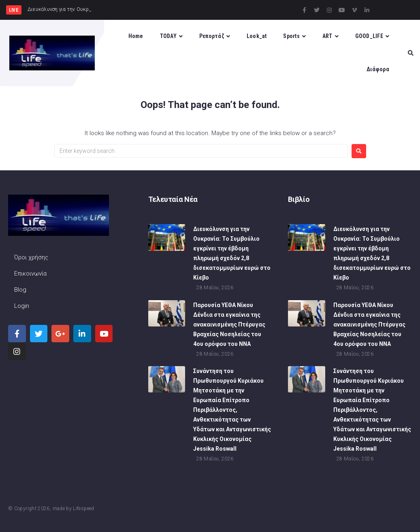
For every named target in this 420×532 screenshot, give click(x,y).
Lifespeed (83, 509)
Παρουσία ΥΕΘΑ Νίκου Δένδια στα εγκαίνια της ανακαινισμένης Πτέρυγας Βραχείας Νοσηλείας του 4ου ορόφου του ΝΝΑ (229, 325)
